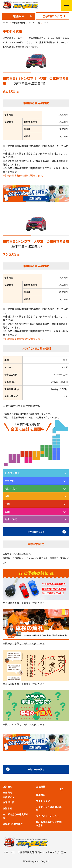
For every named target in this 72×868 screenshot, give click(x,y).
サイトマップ (43, 801)
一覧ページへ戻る (36, 769)
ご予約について (52, 16)
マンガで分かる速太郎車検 (16, 816)
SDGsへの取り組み (13, 824)
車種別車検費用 (19, 23)
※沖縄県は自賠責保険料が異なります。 (24, 175)
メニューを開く (65, 5)
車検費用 (7, 793)
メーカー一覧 (34, 23)
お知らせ (7, 808)
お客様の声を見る (36, 532)
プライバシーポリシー (48, 816)
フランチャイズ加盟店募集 (49, 808)
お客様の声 (9, 802)
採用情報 (41, 795)
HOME (5, 23)
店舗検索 (19, 16)
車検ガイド (9, 797)
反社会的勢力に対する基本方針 (49, 824)
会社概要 (41, 787)
